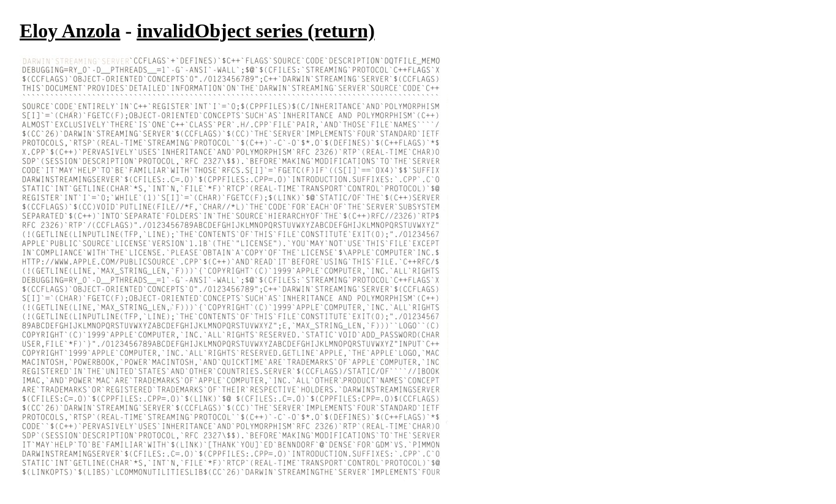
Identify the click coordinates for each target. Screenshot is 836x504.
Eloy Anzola (70, 31)
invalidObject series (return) (256, 31)
